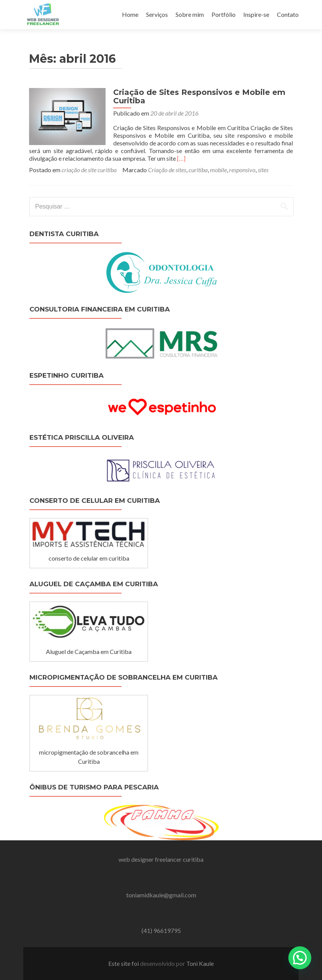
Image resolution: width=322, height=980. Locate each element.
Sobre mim (190, 14)
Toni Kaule (200, 963)
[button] (300, 958)
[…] (181, 158)
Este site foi (124, 963)
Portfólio (224, 14)
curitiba (198, 170)
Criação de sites (167, 170)
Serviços (157, 14)
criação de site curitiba (89, 170)
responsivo (242, 170)
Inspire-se (256, 14)
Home (130, 14)
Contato (288, 14)
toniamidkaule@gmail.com (161, 895)
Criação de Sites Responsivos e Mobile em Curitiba (199, 96)
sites (263, 170)
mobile (218, 170)
